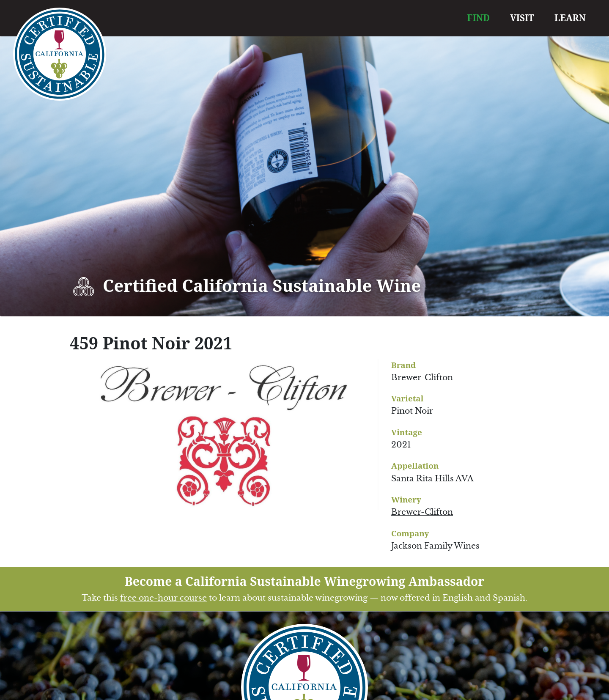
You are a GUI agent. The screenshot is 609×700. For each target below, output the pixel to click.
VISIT (522, 18)
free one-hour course (163, 598)
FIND (479, 18)
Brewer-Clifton (422, 512)
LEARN (570, 18)
